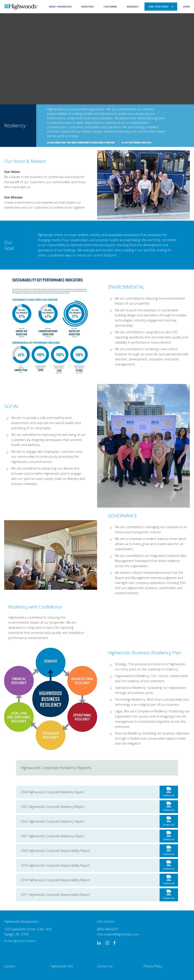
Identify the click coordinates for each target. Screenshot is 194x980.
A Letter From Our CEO (137, 143)
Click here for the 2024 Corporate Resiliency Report (81, 143)
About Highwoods (60, 7)
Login (186, 7)
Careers (10, 966)
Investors (88, 7)
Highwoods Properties (21, 7)
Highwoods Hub (62, 966)
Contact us (105, 966)
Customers (110, 7)
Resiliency (133, 7)
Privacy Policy (153, 966)
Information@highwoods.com (118, 934)
